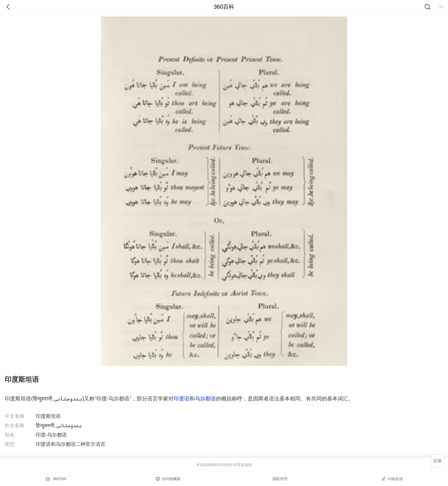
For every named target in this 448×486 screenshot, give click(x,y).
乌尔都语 (205, 399)
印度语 (182, 399)
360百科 (224, 7)
